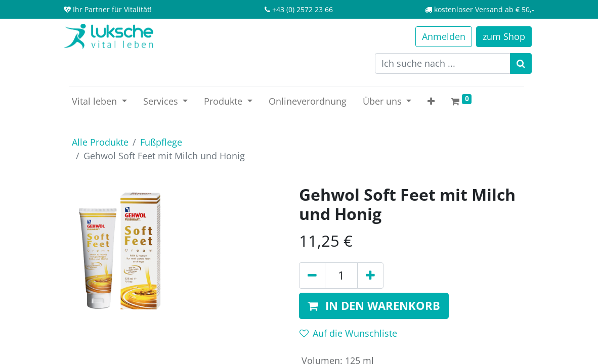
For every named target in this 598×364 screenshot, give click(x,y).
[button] (431, 101)
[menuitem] (308, 101)
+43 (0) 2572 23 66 (303, 9)
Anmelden (444, 36)
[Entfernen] (312, 276)
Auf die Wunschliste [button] (348, 333)
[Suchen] (521, 63)
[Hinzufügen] (370, 276)
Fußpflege (161, 142)
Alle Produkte (100, 142)
